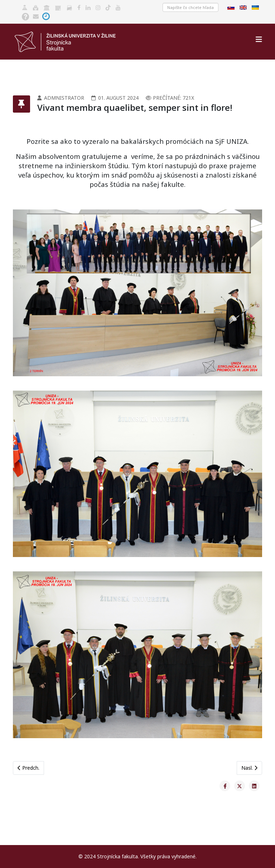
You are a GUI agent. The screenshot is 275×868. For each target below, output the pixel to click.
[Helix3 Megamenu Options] (259, 39)
